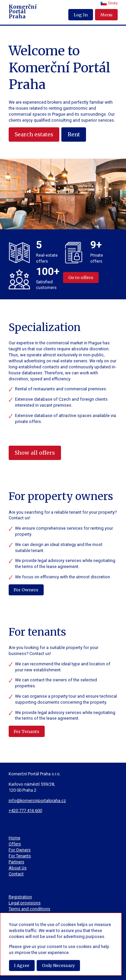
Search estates (34, 134)
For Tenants (26, 731)
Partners (16, 862)
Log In (81, 15)
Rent (74, 134)
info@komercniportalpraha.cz (37, 800)
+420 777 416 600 (25, 810)
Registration (20, 897)
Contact (16, 874)
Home (14, 838)
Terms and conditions (29, 909)
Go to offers (81, 277)
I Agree (22, 965)
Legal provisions (25, 903)
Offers (15, 844)
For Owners (26, 590)
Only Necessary (58, 965)
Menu (106, 15)
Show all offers (35, 453)
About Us (18, 868)
